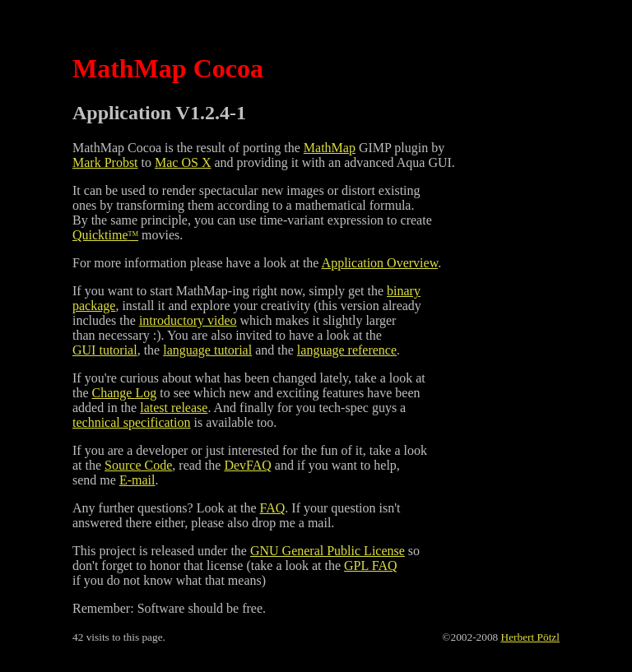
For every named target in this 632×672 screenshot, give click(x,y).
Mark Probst (105, 162)
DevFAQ (247, 465)
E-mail (137, 480)
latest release (174, 408)
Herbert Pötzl (530, 637)
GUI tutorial (105, 350)
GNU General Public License (328, 551)
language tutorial (207, 350)
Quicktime (105, 235)
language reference (347, 350)
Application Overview (380, 263)
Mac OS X (183, 162)
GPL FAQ (370, 565)
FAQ (273, 508)
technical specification (131, 422)
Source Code (138, 465)
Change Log (125, 393)
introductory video (188, 320)
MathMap (330, 148)
